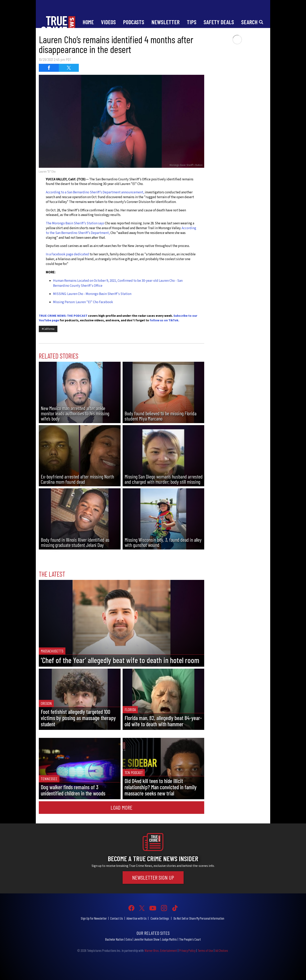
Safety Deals (219, 22)
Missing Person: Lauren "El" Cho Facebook (83, 302)
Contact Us (117, 918)
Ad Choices (222, 950)
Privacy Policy (187, 950)
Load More (121, 807)
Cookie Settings (160, 918)
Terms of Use (205, 950)
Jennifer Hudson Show (147, 939)
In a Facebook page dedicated (67, 254)
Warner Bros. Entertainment (161, 950)
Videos (108, 22)
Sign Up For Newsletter (94, 918)
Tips (192, 22)
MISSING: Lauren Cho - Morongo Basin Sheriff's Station (92, 294)
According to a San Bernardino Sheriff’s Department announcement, (95, 192)
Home (88, 22)
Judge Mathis (169, 939)
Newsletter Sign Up (153, 877)
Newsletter (165, 22)
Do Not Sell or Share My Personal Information (199, 918)
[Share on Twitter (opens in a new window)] (69, 68)
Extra (129, 939)
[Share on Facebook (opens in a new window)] (49, 68)
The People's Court (190, 939)
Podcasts (134, 22)
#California (48, 329)
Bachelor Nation (114, 939)
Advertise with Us (136, 918)
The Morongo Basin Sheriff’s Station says (75, 223)
